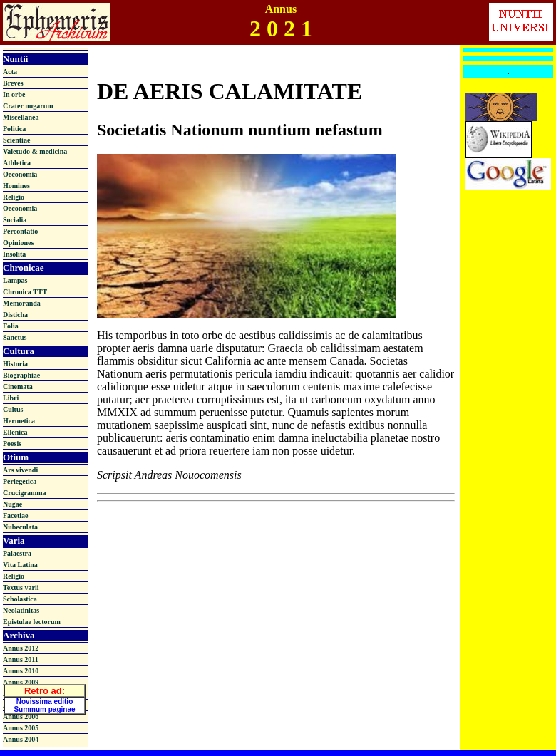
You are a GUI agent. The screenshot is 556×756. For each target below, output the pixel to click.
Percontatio (20, 231)
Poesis (12, 444)
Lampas (15, 280)
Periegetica (20, 481)
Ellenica (15, 432)
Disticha (15, 315)
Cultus (13, 409)
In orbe (14, 94)
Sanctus (15, 337)
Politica (14, 129)
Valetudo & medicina (35, 151)
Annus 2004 (21, 739)
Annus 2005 (21, 728)
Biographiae (21, 375)
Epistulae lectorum (32, 622)
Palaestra (17, 553)
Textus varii (21, 587)
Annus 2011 (21, 659)
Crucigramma (25, 493)
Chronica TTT (25, 292)
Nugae (12, 504)
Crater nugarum (28, 106)
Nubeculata (20, 527)
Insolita (14, 254)
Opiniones (18, 243)
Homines (16, 186)
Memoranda (22, 303)
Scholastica (20, 599)
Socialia (15, 220)
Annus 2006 (21, 716)
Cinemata (18, 387)
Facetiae (16, 516)
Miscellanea (21, 117)
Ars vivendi (20, 470)
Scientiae (16, 140)
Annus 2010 (21, 671)
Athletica (17, 163)
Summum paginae (44, 707)
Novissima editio (45, 699)
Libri (11, 398)
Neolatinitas (21, 610)
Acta (10, 72)
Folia (11, 326)
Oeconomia (20, 174)
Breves (13, 83)
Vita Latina (20, 565)
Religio (14, 197)
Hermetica (19, 421)
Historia (15, 364)
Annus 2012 (21, 648)
